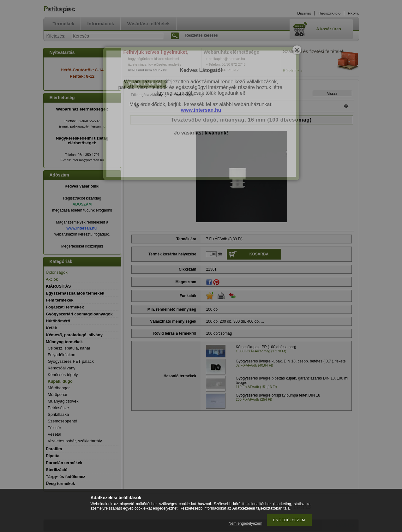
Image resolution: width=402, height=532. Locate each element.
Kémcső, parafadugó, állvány (74, 335)
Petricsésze (58, 408)
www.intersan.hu (82, 228)
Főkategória (140, 95)
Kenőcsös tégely (63, 375)
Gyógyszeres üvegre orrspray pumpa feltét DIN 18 (278, 395)
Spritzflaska (58, 414)
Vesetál (54, 434)
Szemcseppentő (62, 421)
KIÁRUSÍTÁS (58, 286)
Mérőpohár (58, 395)
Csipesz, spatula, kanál (69, 348)
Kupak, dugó (60, 381)
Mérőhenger (59, 388)
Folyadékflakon (61, 355)
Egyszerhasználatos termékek (75, 293)
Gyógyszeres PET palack (71, 361)
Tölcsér (54, 428)
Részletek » (293, 71)
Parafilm (54, 449)
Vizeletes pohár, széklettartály (75, 441)
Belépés (304, 13)
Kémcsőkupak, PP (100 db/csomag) (266, 347)
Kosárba (259, 254)
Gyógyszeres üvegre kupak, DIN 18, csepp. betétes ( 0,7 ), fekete (291, 361)
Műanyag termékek (167, 95)
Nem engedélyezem (246, 523)
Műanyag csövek (63, 401)
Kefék (51, 328)
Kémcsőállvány (61, 368)
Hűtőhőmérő (58, 321)
